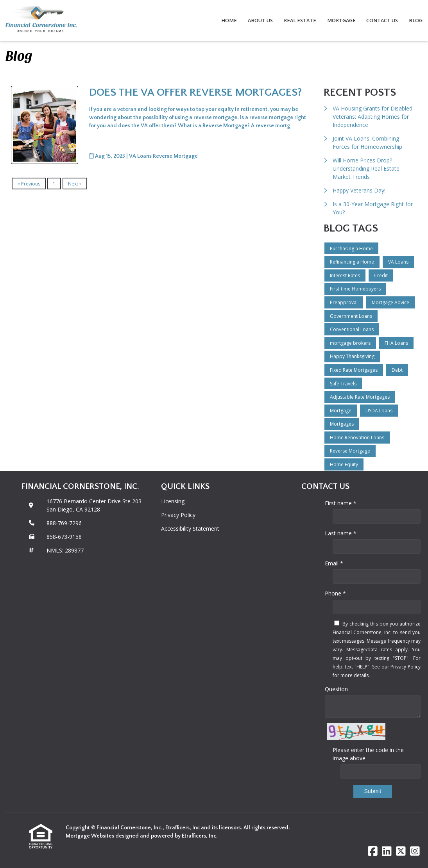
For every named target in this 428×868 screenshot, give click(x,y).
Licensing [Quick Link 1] (173, 501)
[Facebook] (373, 851)
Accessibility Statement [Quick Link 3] (190, 528)
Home (229, 20)
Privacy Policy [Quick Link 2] (178, 515)
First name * (341, 503)
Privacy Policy (406, 667)
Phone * (335, 593)
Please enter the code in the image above (368, 754)
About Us (260, 20)
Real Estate (300, 20)
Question (336, 689)
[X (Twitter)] (401, 851)
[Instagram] (415, 851)
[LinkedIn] (387, 851)
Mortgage (341, 20)
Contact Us (382, 20)
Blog (416, 20)
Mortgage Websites (90, 836)
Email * (334, 563)
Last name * (341, 533)
